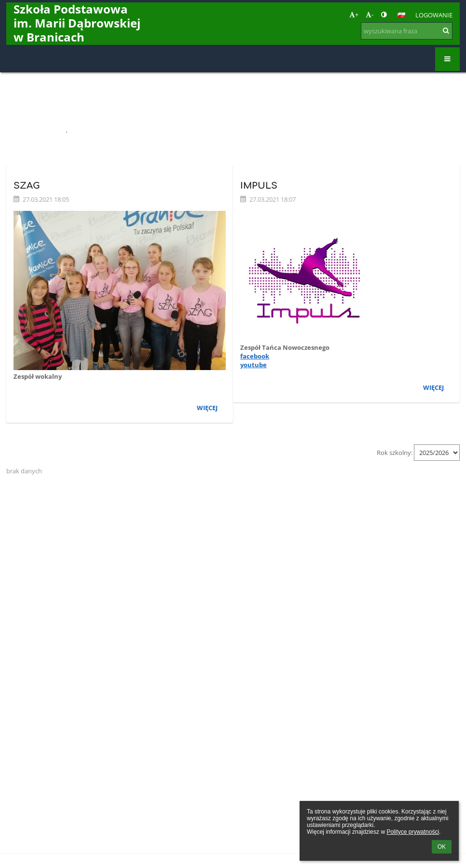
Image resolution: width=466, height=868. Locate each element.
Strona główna (34, 130)
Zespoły (84, 130)
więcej (207, 408)
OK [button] (442, 847)
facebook (255, 356)
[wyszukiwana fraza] (407, 31)
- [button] (370, 14)
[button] (401, 15)
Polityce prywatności (413, 832)
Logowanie (434, 15)
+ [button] (354, 14)
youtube (254, 365)
